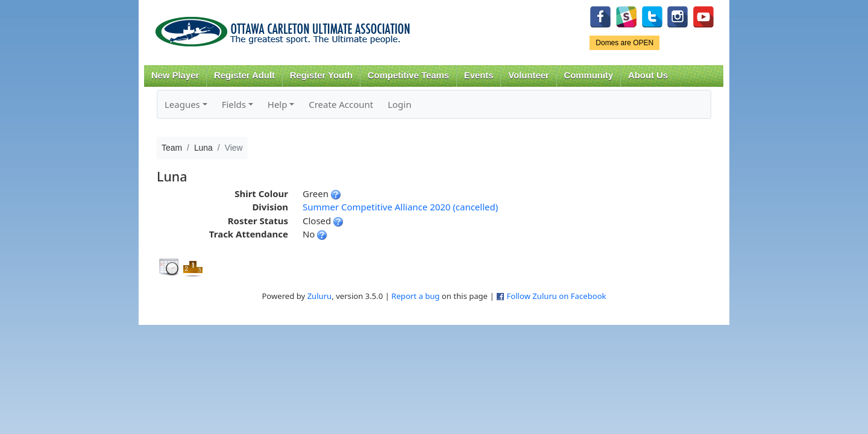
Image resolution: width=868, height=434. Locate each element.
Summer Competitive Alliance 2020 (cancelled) (400, 207)
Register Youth (321, 75)
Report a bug (415, 296)
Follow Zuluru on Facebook (556, 296)
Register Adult (244, 75)
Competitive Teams (408, 75)
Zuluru (320, 296)
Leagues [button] (182, 104)
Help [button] (278, 104)
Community (589, 75)
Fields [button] (234, 104)
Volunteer (528, 75)
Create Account (341, 104)
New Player (175, 75)
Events (479, 75)
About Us (648, 75)
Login (399, 104)
